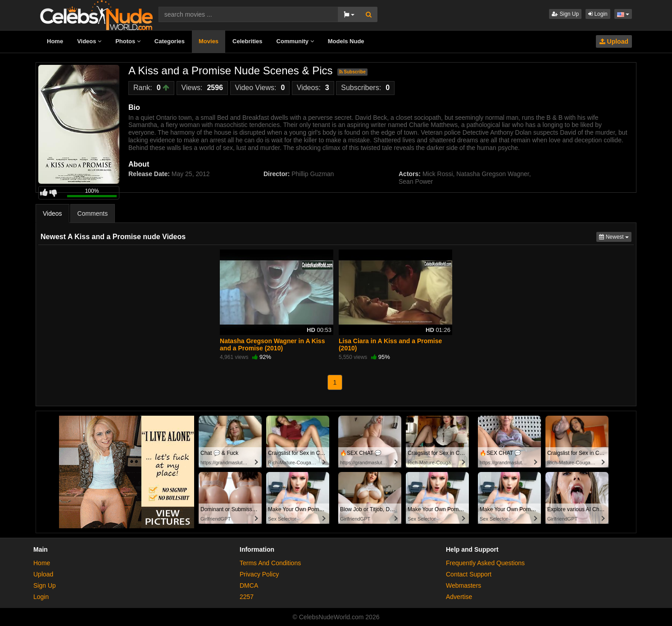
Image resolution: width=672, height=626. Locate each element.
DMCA (249, 585)
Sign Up (565, 14)
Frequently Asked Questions (485, 563)
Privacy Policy (259, 574)
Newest (615, 236)
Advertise (459, 597)
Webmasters (463, 585)
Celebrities (247, 41)
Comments (93, 213)
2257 (247, 597)
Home (55, 41)
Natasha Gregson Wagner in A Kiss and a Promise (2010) (272, 345)
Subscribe (352, 72)
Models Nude (346, 41)
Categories (170, 41)
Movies (209, 41)
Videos (89, 41)
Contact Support (469, 574)
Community (295, 41)
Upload (614, 41)
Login (598, 14)
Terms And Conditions (270, 563)
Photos (128, 41)
